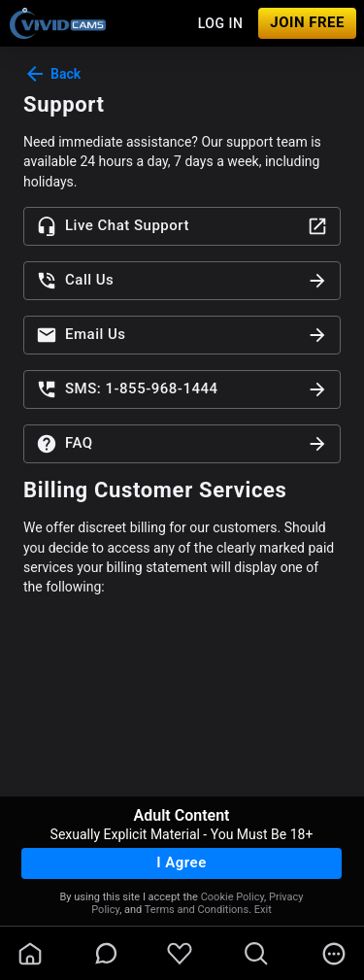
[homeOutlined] (30, 954)
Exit (263, 910)
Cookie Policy (232, 897)
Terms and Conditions (197, 910)
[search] (256, 954)
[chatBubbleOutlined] (106, 953)
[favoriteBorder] (180, 954)
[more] (334, 954)
